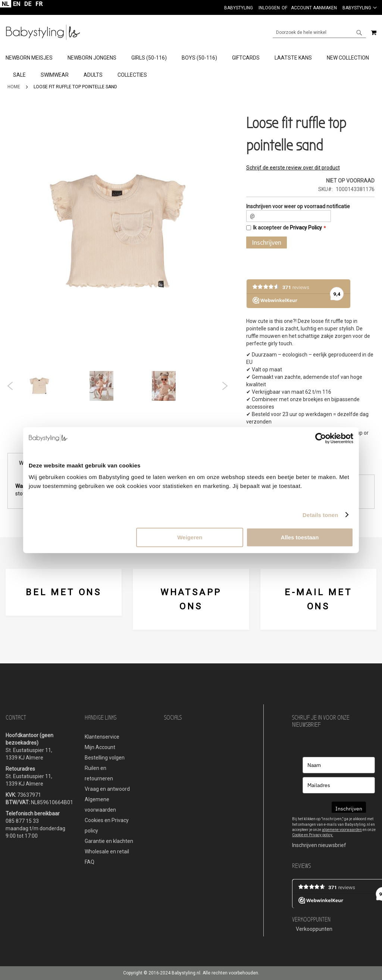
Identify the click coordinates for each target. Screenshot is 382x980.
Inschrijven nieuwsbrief (319, 845)
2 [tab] (112, 405)
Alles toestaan (300, 537)
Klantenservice (102, 737)
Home (14, 87)
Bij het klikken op (307, 819)
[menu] (191, 67)
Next (225, 386)
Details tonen (320, 515)
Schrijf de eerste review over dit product (293, 168)
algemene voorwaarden (342, 830)
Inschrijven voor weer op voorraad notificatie (298, 206)
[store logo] (43, 32)
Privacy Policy (306, 228)
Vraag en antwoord (107, 789)
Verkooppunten (314, 929)
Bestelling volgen (105, 758)
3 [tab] (123, 405)
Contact (16, 718)
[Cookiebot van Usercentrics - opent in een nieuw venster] (321, 438)
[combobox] (319, 32)
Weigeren (190, 537)
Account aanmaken (314, 8)
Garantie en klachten (109, 841)
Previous (10, 386)
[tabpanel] (55, 386)
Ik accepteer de (287, 228)
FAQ (90, 862)
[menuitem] (33, 58)
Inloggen (269, 8)
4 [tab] (134, 405)
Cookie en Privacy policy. (313, 835)
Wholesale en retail (107, 851)
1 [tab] (101, 405)
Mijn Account (100, 747)
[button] (360, 7)
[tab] (191, 67)
